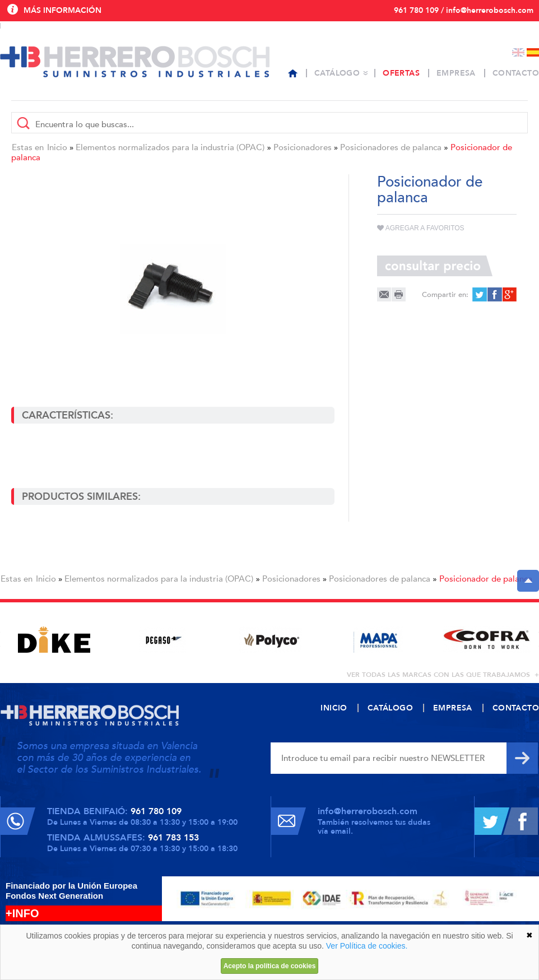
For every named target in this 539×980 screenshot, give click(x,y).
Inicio (57, 147)
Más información (62, 10)
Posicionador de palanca (486, 579)
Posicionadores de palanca (391, 147)
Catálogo (337, 73)
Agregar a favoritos (421, 228)
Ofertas (401, 73)
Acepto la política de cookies (270, 966)
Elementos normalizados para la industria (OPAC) (170, 147)
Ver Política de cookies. (367, 946)
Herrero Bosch (135, 62)
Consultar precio (435, 266)
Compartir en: (445, 295)
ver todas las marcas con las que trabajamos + (443, 675)
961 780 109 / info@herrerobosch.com (464, 10)
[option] (54, 640)
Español (533, 52)
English (518, 52)
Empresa (456, 73)
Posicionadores (303, 147)
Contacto (516, 73)
